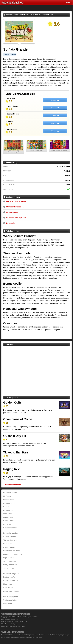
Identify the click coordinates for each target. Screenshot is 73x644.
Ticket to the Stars (16, 452)
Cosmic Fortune (10, 537)
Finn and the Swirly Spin (13, 554)
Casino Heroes (9, 503)
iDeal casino (8, 588)
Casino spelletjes (10, 600)
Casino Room (9, 510)
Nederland (12, 3)
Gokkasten (7, 603)
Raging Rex (11, 469)
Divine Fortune (9, 547)
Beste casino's (9, 577)
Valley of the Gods (10, 565)
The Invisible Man (10, 540)
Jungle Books (9, 568)
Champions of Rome (18, 419)
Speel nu (55, 100)
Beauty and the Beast (12, 551)
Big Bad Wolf (8, 558)
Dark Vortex (8, 544)
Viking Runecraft (10, 561)
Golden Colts (12, 402)
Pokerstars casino (10, 528)
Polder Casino (9, 521)
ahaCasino (7, 514)
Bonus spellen (12, 212)
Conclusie (10, 223)
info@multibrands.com (17, 626)
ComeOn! (7, 524)
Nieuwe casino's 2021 (12, 581)
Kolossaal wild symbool (16, 218)
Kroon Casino (9, 500)
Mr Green (7, 496)
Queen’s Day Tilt (15, 436)
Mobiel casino (9, 584)
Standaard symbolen (15, 207)
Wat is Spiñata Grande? (16, 201)
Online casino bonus (11, 591)
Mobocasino (8, 517)
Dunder (6, 507)
